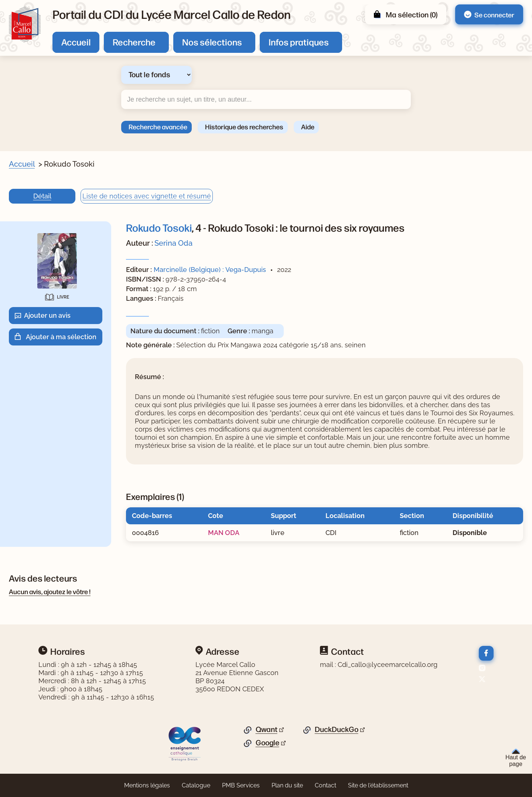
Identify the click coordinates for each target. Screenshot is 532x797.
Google (267, 743)
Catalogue (196, 785)
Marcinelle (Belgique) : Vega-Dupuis (210, 270)
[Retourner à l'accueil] (25, 24)
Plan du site (287, 785)
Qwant (267, 729)
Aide (308, 126)
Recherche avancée (158, 126)
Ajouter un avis (47, 315)
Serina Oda (173, 243)
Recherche (134, 42)
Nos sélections (212, 42)
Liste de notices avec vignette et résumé (147, 196)
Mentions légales (147, 785)
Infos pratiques (299, 42)
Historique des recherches (244, 126)
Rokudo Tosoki (159, 227)
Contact (325, 785)
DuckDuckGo (337, 729)
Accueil (76, 42)
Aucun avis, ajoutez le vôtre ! (50, 591)
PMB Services (241, 785)
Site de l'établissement (378, 785)
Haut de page (516, 758)
